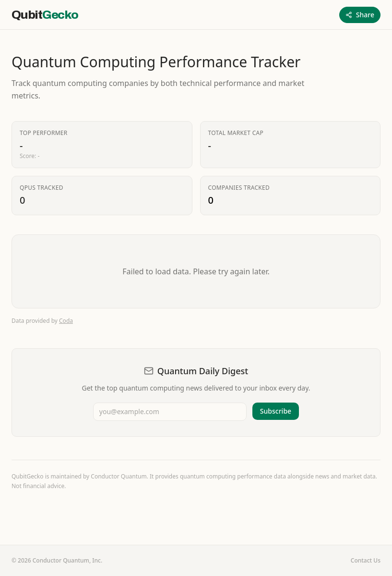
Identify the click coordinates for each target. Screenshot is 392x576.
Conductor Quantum (119, 476)
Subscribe (276, 411)
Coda (66, 321)
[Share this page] (360, 15)
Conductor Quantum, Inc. (68, 560)
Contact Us (366, 561)
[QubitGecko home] (45, 15)
